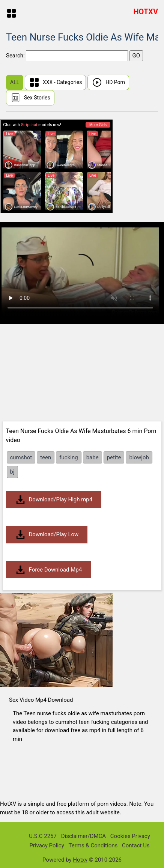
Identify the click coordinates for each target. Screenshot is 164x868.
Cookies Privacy (130, 836)
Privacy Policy (47, 845)
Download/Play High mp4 (54, 500)
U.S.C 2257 (43, 836)
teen (46, 457)
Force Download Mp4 (49, 570)
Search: (16, 56)
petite (114, 457)
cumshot (21, 457)
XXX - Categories (56, 82)
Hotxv (80, 860)
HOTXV (146, 12)
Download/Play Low (47, 535)
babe (93, 457)
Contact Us (136, 845)
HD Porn (108, 82)
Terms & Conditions (93, 845)
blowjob (139, 457)
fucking (68, 457)
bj (12, 472)
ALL (15, 82)
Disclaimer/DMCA (84, 836)
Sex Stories (30, 98)
